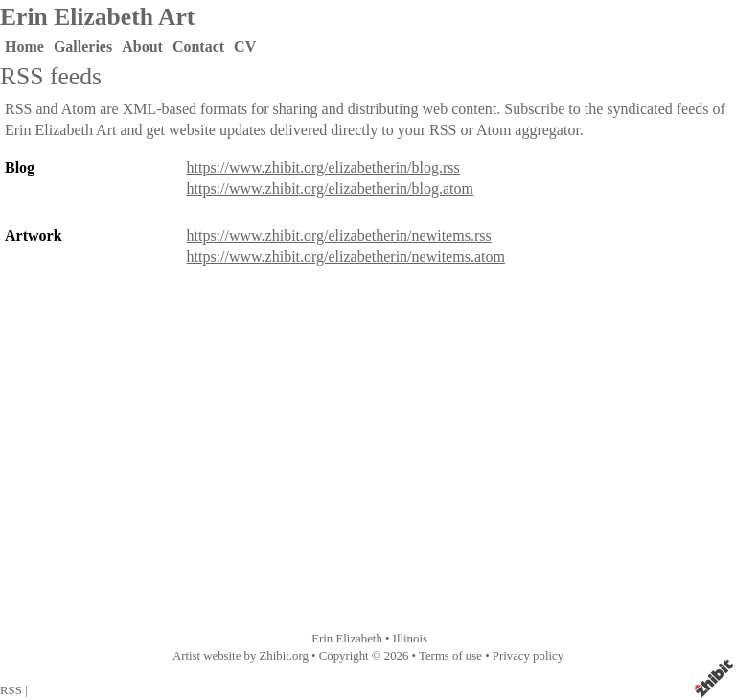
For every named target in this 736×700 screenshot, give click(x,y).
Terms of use (450, 656)
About (142, 47)
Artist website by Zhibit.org (241, 656)
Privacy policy (528, 656)
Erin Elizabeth (347, 639)
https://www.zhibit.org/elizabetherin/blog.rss (323, 167)
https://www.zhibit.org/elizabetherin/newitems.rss (339, 235)
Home (24, 47)
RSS (11, 690)
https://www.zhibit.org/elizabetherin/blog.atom (331, 188)
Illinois (410, 639)
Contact (198, 47)
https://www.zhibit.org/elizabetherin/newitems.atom (346, 257)
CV (245, 47)
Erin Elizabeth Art (97, 17)
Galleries (83, 47)
